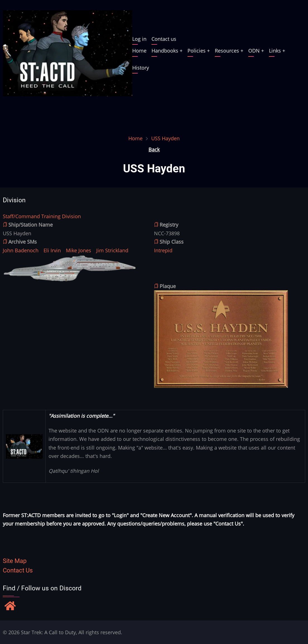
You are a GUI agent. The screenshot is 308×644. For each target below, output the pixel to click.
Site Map (15, 561)
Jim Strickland (112, 250)
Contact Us (18, 570)
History (141, 68)
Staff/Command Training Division (42, 216)
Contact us (164, 39)
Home (139, 51)
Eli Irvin (52, 250)
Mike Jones (79, 250)
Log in (139, 39)
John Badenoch (21, 250)
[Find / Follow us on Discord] (10, 607)
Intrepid (163, 250)
